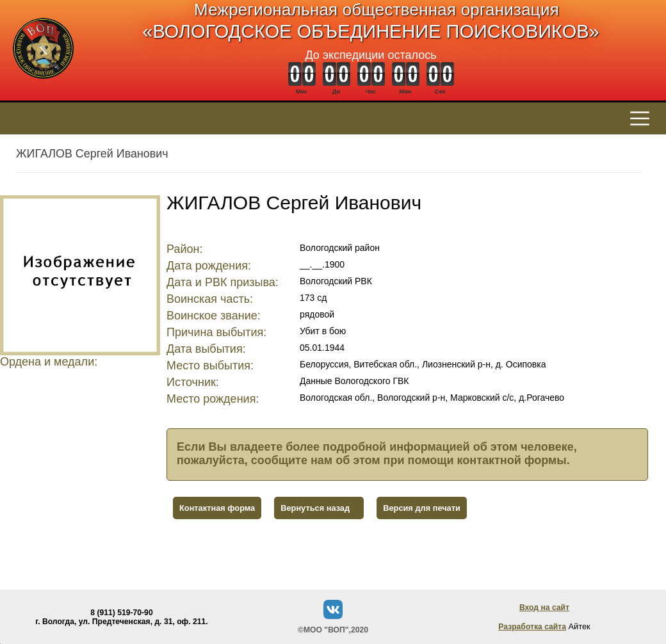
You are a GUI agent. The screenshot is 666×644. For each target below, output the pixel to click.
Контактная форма (217, 508)
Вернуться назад (315, 508)
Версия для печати (422, 508)
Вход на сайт (544, 608)
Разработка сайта (532, 627)
